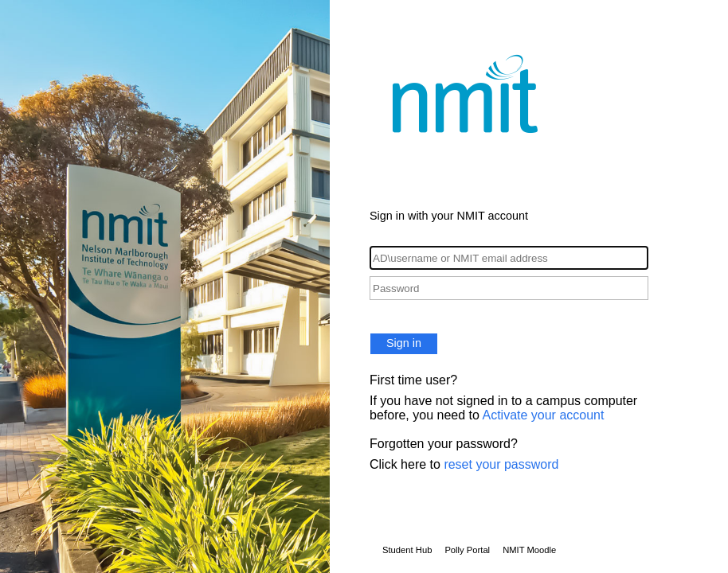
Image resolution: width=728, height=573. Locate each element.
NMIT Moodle (529, 550)
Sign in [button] (404, 343)
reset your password (501, 464)
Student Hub (407, 550)
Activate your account (543, 415)
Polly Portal (467, 550)
